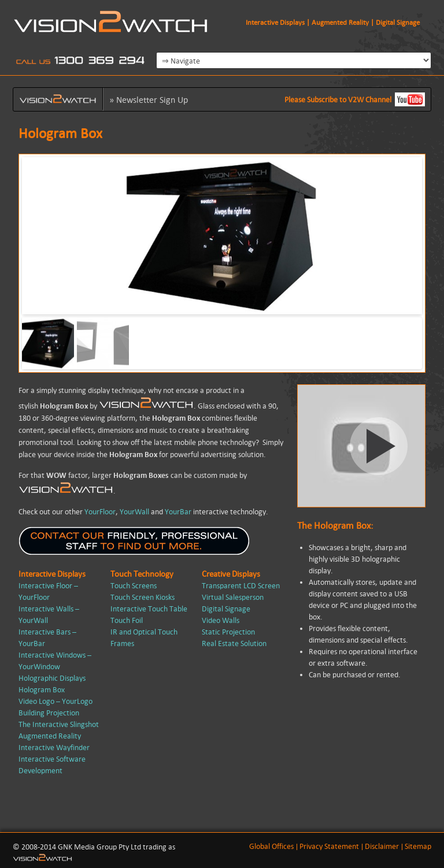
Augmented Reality (50, 736)
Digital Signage (226, 609)
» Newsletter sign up (149, 100)
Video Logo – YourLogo (55, 701)
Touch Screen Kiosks (143, 597)
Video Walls (221, 620)
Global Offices (271, 846)
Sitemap (418, 846)
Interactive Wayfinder (54, 748)
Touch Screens (134, 586)
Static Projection (228, 632)
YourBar (178, 512)
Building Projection (49, 713)
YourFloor (100, 512)
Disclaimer (382, 846)
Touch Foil (127, 620)
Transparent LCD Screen (241, 586)
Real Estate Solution (234, 643)
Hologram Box (42, 690)
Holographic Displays (52, 678)
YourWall (134, 512)
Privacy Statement (329, 846)
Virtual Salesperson (233, 597)
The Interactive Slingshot (59, 724)
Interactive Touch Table (149, 609)
